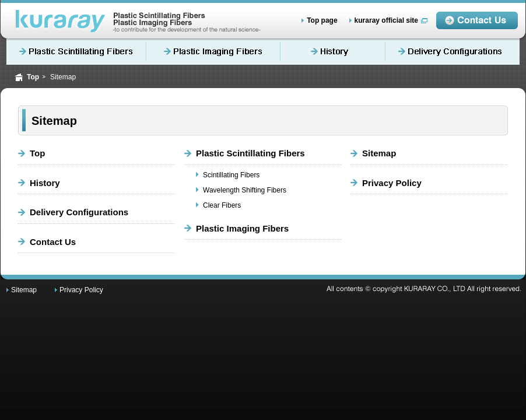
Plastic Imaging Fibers (213, 52)
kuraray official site (386, 20)
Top (33, 77)
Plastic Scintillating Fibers (76, 52)
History (333, 52)
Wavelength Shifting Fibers (245, 190)
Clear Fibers (222, 205)
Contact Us (53, 242)
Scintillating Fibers (231, 175)
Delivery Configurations (453, 52)
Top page (322, 20)
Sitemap (379, 153)
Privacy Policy (392, 183)
